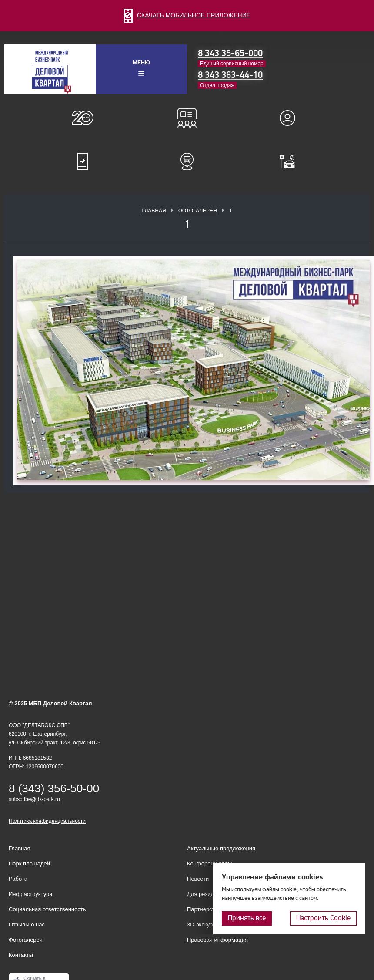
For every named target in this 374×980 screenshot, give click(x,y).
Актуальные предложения (221, 848)
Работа (18, 879)
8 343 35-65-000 (230, 53)
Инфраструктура (30, 894)
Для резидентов (291, 118)
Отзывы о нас (27, 924)
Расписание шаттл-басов (187, 162)
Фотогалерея (198, 211)
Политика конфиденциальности (47, 821)
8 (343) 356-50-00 (54, 788)
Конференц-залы (187, 118)
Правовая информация (217, 940)
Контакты (21, 955)
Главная (154, 211)
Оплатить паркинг (291, 162)
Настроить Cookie (323, 918)
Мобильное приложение (83, 162)
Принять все (247, 918)
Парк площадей (29, 864)
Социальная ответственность (47, 909)
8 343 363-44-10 (230, 75)
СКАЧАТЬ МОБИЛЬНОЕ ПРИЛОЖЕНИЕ (187, 15)
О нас (83, 118)
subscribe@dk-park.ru (34, 799)
